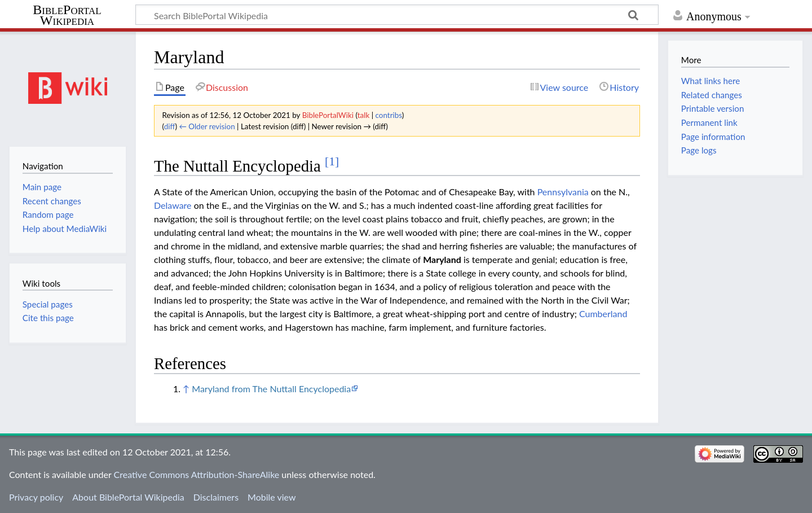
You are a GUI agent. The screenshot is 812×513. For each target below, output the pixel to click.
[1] (332, 161)
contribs (389, 115)
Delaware (173, 205)
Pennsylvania (563, 192)
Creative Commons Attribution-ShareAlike (197, 474)
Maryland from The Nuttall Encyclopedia (271, 389)
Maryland (442, 259)
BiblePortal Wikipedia (67, 15)
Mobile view (272, 497)
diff (170, 126)
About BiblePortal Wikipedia (128, 497)
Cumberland (603, 313)
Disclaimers (216, 497)
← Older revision (207, 126)
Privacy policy (36, 497)
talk (364, 115)
